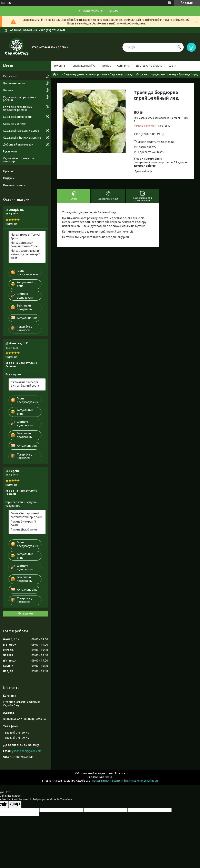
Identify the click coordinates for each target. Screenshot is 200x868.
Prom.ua (120, 773)
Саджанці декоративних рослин (85, 74)
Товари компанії (82, 66)
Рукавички (10, 151)
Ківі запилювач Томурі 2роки (25, 236)
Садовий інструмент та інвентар (19, 160)
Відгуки (9, 178)
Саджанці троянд (122, 74)
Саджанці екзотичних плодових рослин (18, 108)
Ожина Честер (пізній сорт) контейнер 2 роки (26, 515)
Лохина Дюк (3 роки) (24, 529)
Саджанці (10, 76)
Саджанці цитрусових (18, 117)
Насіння (8, 90)
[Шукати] (179, 47)
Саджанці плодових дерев (21, 131)
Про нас (106, 66)
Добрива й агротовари (18, 144)
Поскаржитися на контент (108, 781)
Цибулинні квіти (14, 83)
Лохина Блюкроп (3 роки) (23, 523)
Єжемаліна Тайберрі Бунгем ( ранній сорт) (25, 384)
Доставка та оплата (149, 66)
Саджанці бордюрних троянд (156, 74)
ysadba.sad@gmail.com (27, 751)
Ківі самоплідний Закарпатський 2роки (25, 245)
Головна (59, 66)
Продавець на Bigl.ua (100, 777)
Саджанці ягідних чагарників (22, 138)
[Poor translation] (15, 805)
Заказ (113, 11)
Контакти (123, 66)
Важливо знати (14, 185)
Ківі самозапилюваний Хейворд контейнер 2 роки (26, 254)
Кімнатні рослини (15, 124)
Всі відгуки (26, 613)
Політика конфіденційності (142, 781)
